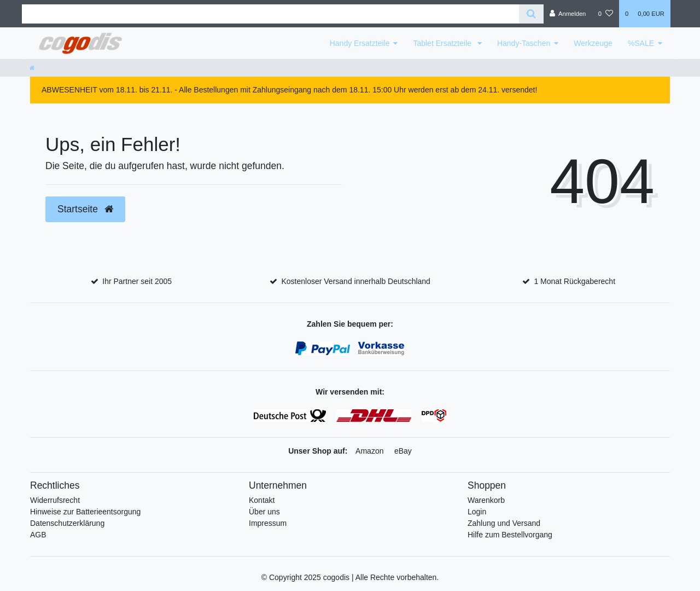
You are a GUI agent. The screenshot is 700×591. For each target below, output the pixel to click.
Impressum (268, 523)
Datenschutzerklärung (67, 523)
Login (477, 512)
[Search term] (270, 14)
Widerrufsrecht (55, 500)
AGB (38, 535)
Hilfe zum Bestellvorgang (510, 535)
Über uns (264, 512)
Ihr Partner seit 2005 (137, 281)
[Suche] (531, 14)
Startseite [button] (85, 209)
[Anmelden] (568, 14)
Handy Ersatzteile (360, 43)
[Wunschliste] (606, 14)
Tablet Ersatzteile (443, 43)
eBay (403, 451)
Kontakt (262, 500)
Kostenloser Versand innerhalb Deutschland (355, 281)
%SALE (641, 43)
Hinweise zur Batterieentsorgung (85, 512)
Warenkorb (486, 500)
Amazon (369, 451)
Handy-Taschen (524, 43)
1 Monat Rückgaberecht (574, 281)
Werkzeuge (593, 43)
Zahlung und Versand (504, 523)
